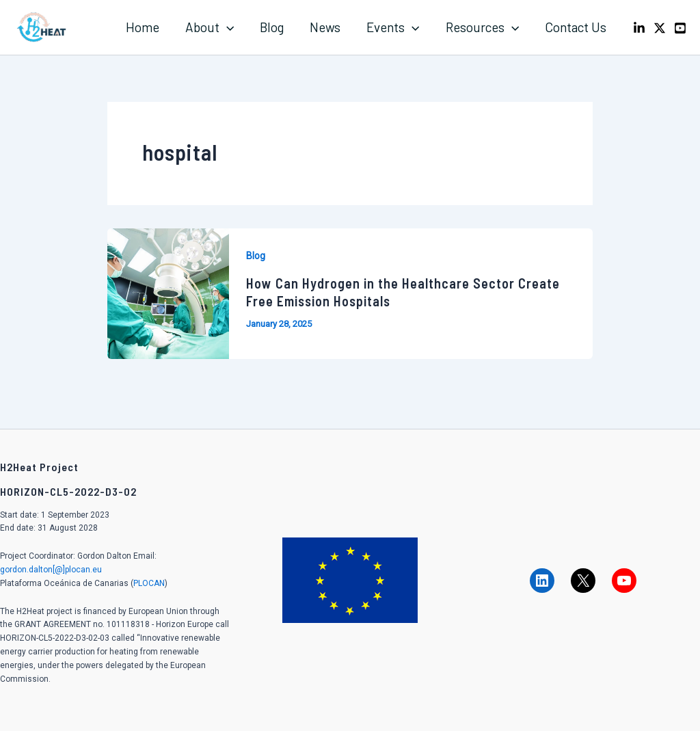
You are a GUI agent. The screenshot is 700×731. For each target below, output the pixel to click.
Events (393, 27)
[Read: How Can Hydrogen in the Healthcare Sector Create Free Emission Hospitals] (168, 293)
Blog (272, 27)
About (210, 27)
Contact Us (576, 27)
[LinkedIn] (639, 28)
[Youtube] (680, 28)
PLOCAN (149, 583)
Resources (482, 27)
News (325, 27)
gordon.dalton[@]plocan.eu (51, 570)
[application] (227, 27)
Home (143, 27)
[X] (660, 28)
